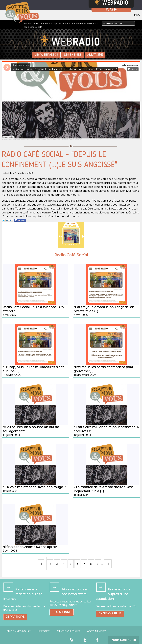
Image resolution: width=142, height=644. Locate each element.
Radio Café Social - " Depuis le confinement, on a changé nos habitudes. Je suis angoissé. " (49, 140)
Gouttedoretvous (8, 140)
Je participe (15, 617)
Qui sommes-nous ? (19, 631)
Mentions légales (68, 631)
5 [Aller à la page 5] (71, 564)
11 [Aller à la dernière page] (108, 564)
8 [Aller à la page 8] (91, 564)
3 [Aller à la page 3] (57, 564)
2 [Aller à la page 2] (50, 564)
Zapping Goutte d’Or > (64, 24)
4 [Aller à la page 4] (64, 564)
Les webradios (46, 55)
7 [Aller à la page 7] (84, 564)
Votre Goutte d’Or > (43, 24)
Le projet (44, 631)
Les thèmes (73, 55)
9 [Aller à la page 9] (98, 564)
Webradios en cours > (87, 24)
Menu (137, 15)
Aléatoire (95, 55)
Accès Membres (97, 631)
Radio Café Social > (33, 27)
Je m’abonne (62, 612)
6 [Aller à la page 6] (77, 564)
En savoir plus (110, 613)
